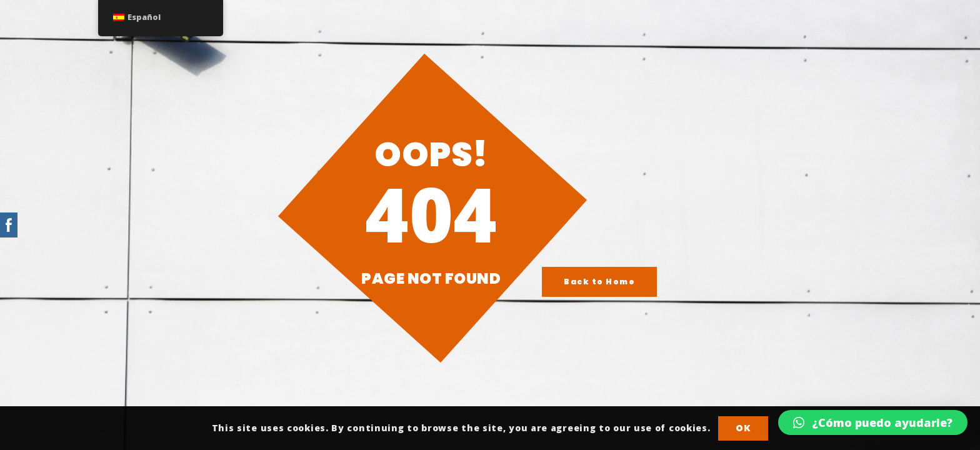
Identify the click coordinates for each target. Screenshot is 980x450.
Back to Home (599, 282)
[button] (873, 422)
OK (743, 428)
